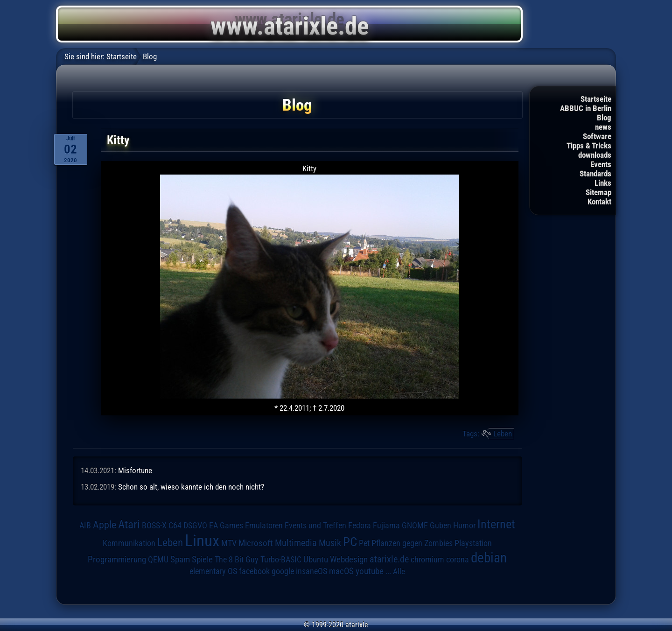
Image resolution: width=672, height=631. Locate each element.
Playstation (473, 543)
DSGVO (195, 526)
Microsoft (256, 543)
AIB (85, 526)
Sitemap (598, 192)
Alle (399, 571)
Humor (464, 526)
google (283, 571)
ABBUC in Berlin (586, 108)
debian (489, 558)
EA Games (226, 526)
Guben (441, 526)
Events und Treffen (315, 526)
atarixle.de (389, 559)
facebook (254, 571)
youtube (370, 571)
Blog (604, 118)
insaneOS (311, 571)
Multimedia (296, 543)
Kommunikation (129, 543)
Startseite (596, 99)
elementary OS (213, 571)
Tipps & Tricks (589, 146)
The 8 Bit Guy (237, 559)
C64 (175, 526)
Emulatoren (264, 525)
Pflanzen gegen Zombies (412, 543)
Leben (503, 434)
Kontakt (599, 202)
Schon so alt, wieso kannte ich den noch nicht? (191, 487)
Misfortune (135, 470)
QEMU (158, 560)
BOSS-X (154, 526)
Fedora (360, 525)
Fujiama (386, 525)
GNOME (415, 525)
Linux (202, 540)
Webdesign (349, 560)
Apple (105, 525)
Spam (180, 560)
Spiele (202, 559)
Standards (595, 174)
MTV (229, 543)
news (603, 127)
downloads (595, 155)
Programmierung (117, 559)
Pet (364, 543)
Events (601, 164)
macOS (341, 571)
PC (350, 542)
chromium (427, 560)
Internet (496, 524)
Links (603, 183)
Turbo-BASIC (281, 559)
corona (458, 560)
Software (597, 136)
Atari (129, 524)
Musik (330, 543)
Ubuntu (316, 560)
